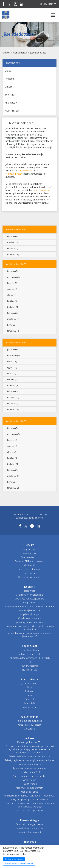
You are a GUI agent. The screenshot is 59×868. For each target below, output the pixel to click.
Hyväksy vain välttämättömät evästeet (19, 864)
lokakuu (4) (12, 440)
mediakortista (43, 190)
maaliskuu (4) (13, 242)
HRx (29, 662)
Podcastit (10, 79)
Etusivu (6, 53)
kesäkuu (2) (12, 379)
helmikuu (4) (13, 249)
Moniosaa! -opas (29, 792)
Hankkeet (29, 738)
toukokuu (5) (13, 385)
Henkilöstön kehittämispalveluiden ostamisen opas (30, 796)
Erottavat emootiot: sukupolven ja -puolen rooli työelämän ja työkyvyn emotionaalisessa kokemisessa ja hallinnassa (30, 749)
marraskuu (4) (13, 277)
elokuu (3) (12, 374)
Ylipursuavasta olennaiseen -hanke (30, 768)
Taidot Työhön (30, 784)
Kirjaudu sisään (48, 4)
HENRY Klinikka (30, 670)
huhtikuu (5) (12, 313)
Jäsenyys (29, 587)
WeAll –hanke (30, 780)
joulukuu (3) (12, 271)
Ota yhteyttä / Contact (29, 577)
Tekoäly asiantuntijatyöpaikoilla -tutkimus (30, 756)
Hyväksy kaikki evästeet (14, 859)
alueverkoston (25, 171)
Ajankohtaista (20, 53)
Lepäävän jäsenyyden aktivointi (30, 622)
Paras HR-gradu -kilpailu (29, 725)
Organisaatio (30, 550)
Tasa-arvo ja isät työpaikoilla (30, 811)
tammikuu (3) (13, 254)
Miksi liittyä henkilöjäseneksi (30, 595)
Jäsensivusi (30, 842)
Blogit (8, 71)
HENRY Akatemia (29, 666)
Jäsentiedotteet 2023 (15, 421)
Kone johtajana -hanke (29, 764)
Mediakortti (30, 565)
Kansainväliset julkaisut (30, 832)
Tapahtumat (30, 646)
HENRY (30, 545)
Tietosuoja (29, 573)
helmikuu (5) (13, 403)
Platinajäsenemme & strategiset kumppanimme (30, 606)
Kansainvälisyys (30, 820)
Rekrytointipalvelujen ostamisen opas (30, 800)
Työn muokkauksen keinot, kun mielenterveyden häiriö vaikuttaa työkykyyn (30, 805)
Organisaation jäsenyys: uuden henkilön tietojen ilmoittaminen (30, 628)
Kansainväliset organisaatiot (29, 824)
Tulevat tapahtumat (30, 650)
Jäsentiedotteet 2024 (15, 342)
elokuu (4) (12, 295)
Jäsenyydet (30, 591)
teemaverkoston (14, 174)
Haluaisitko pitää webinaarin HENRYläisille (29, 658)
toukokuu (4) (13, 307)
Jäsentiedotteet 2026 (15, 229)
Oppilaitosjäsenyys (30, 614)
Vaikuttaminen (29, 717)
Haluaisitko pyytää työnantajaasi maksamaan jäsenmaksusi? (29, 635)
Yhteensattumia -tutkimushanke (29, 776)
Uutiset (8, 87)
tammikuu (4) (13, 331)
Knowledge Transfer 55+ (29, 742)
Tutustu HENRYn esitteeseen (30, 561)
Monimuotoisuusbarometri (30, 788)
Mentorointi (29, 729)
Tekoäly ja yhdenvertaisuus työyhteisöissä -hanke (30, 760)
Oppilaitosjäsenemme (29, 618)
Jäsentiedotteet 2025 (15, 264)
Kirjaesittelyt (11, 103)
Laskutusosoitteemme (29, 569)
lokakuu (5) (12, 283)
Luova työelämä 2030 (30, 772)
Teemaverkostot (29, 557)
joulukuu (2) (12, 428)
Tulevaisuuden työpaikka (29, 721)
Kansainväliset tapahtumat (29, 828)
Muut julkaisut (12, 111)
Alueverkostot (30, 553)
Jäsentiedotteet (38, 53)
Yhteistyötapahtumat (29, 654)
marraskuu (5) (13, 434)
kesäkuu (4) (12, 458)
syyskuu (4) (12, 289)
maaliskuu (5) (13, 476)
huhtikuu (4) (12, 391)
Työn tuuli (10, 95)
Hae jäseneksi (29, 603)
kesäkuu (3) (12, 301)
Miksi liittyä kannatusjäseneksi (29, 599)
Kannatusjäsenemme (30, 610)
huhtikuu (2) (12, 236)
